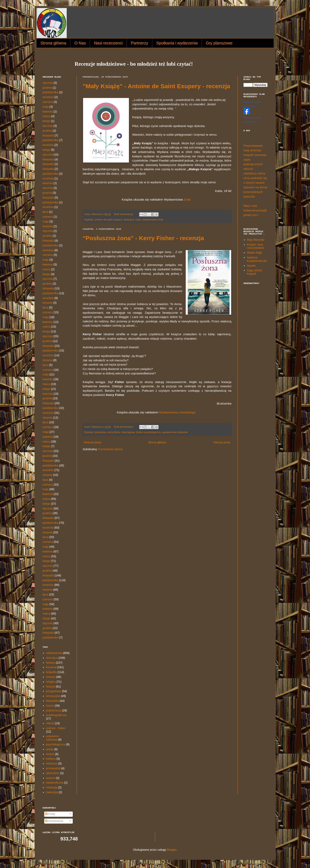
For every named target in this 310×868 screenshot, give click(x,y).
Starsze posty (222, 442)
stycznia (48, 83)
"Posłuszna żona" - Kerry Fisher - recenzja (143, 238)
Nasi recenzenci (108, 43)
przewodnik (53, 768)
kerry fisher (114, 432)
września (48, 97)
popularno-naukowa (53, 738)
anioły (50, 749)
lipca (46, 212)
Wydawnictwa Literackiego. (178, 412)
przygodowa (54, 691)
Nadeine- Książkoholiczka (257, 259)
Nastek (251, 266)
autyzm (51, 778)
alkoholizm (53, 773)
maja (46, 107)
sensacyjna (53, 696)
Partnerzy (139, 43)
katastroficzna (55, 783)
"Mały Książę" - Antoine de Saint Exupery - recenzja (157, 86)
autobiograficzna (56, 715)
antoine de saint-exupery (108, 220)
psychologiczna (56, 744)
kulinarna (52, 763)
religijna (51, 682)
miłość (50, 723)
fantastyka (52, 701)
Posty (50, 814)
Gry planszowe (219, 43)
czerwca (48, 102)
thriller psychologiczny (148, 432)
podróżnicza (54, 710)
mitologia (52, 787)
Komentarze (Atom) (110, 449)
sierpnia (48, 303)
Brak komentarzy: (124, 214)
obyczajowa (128, 432)
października (51, 92)
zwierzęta (52, 792)
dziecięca (129, 220)
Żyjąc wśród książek (254, 272)
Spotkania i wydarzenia (177, 43)
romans (51, 677)
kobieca (51, 759)
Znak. (188, 199)
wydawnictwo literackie (175, 432)
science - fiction (56, 728)
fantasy (51, 663)
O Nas (80, 43)
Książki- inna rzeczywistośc (256, 246)
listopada (48, 135)
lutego (46, 121)
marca (47, 116)
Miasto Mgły (254, 253)
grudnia (47, 88)
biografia (51, 672)
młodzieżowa (54, 653)
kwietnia (48, 112)
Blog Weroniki (256, 240)
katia (138, 220)
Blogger (171, 850)
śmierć (50, 754)
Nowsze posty (93, 442)
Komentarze (54, 821)
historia (51, 687)
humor (50, 706)
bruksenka (100, 432)
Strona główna (53, 43)
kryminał (51, 667)
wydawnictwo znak (153, 220)
